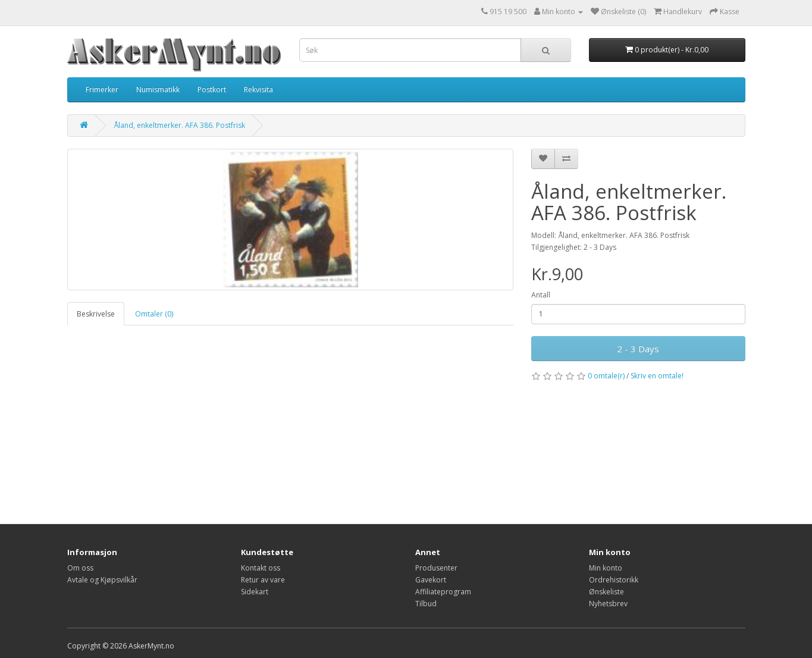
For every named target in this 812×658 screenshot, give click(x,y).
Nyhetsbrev (608, 604)
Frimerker (102, 90)
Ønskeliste (606, 592)
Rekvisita (258, 90)
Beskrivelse (96, 314)
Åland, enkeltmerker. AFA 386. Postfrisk (179, 125)
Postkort (212, 90)
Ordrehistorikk (614, 580)
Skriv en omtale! (657, 376)
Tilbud (426, 604)
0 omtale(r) (606, 376)
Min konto (606, 568)
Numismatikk (158, 90)
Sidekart (255, 592)
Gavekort (431, 580)
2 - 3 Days (638, 349)
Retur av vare (263, 580)
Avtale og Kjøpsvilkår (102, 580)
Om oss (80, 568)
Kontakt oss (261, 568)
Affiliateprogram (443, 592)
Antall (541, 295)
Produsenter (436, 568)
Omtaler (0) (154, 314)
